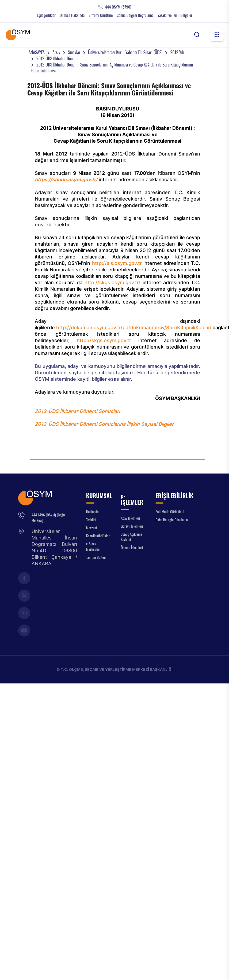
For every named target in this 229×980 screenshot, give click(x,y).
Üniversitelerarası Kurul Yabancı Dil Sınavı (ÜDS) (125, 52)
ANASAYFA (37, 52)
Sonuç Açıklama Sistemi (131, 537)
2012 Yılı (177, 52)
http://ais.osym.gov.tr (117, 263)
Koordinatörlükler (98, 536)
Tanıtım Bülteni (96, 557)
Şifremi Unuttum (101, 15)
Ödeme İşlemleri (132, 547)
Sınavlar (74, 52)
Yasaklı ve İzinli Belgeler (175, 15)
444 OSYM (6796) (118, 7)
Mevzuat (92, 528)
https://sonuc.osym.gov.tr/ (66, 180)
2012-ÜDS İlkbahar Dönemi (57, 58)
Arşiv (56, 52)
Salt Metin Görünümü (170, 511)
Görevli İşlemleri (132, 526)
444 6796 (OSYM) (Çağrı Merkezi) (48, 517)
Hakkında (92, 511)
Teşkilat (91, 519)
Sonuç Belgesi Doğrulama (135, 15)
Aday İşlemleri (130, 518)
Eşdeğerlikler (46, 15)
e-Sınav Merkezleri (93, 546)
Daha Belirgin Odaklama (172, 519)
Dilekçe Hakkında (72, 15)
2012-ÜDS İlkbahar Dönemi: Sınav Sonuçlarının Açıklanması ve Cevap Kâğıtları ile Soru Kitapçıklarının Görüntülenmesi (112, 68)
